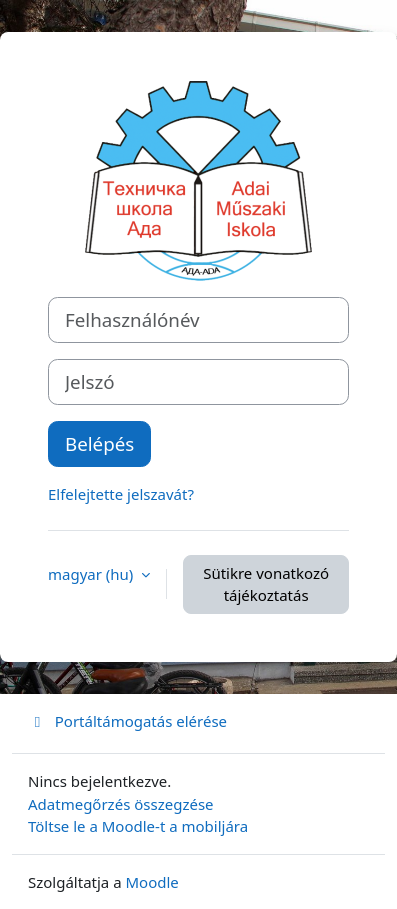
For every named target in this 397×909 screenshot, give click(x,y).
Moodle (152, 882)
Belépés (99, 443)
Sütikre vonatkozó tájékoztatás (266, 584)
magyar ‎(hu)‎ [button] (92, 574)
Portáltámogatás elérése (127, 721)
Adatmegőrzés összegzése (121, 804)
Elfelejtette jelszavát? (121, 494)
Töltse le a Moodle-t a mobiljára (138, 826)
